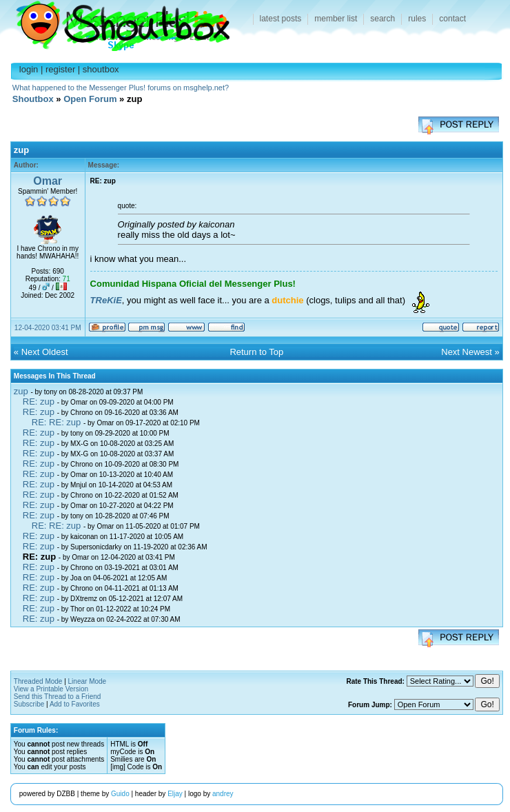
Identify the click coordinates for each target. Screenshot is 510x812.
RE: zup (39, 402)
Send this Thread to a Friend (58, 697)
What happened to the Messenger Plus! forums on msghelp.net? (121, 88)
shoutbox (101, 69)
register (60, 69)
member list (336, 19)
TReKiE (106, 300)
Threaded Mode (38, 681)
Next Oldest (45, 352)
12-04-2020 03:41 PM (48, 328)
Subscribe (29, 704)
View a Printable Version (51, 689)
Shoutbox (115, 22)
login (29, 69)
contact (452, 19)
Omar (48, 181)
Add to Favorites (75, 704)
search (382, 19)
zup (21, 391)
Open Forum (90, 99)
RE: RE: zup (57, 422)
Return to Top (256, 352)
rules (417, 19)
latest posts (281, 19)
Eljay (175, 794)
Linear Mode (88, 681)
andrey (223, 794)
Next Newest (467, 352)
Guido (120, 794)
